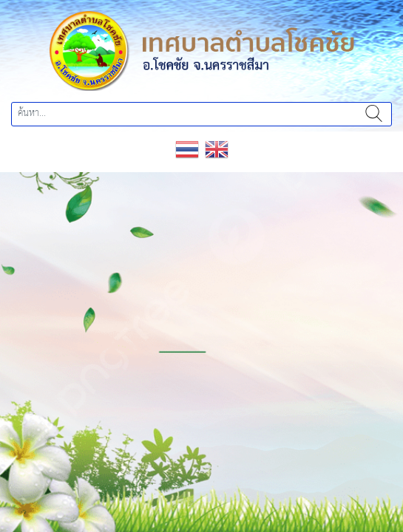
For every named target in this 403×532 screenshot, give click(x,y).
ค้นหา (374, 114)
